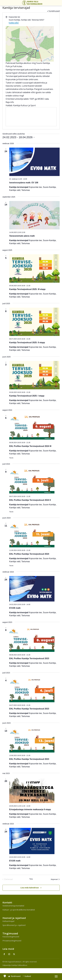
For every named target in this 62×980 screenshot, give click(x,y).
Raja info (10, 102)
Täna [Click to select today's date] (31, 879)
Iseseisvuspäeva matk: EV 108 (24, 183)
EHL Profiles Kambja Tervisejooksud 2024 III (30, 446)
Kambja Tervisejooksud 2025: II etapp (27, 343)
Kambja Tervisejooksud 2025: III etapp (27, 289)
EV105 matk (15, 861)
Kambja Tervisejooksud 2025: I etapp (27, 396)
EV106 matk (15, 608)
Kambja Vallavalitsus (19, 965)
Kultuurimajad (8, 921)
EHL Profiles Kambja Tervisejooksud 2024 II (30, 500)
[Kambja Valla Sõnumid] (33, 3)
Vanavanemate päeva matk (22, 236)
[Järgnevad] (55, 879)
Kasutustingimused (11, 937)
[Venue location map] (31, 117)
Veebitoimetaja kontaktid (13, 906)
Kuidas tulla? (14, 23)
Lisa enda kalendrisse (30, 888)
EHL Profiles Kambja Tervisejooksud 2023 (29, 658)
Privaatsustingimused (12, 941)
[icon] (5, 975)
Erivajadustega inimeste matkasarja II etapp (30, 809)
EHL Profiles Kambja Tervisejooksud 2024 (29, 554)
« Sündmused (53, 11)
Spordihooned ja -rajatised (14, 925)
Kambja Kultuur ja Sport (24, 105)
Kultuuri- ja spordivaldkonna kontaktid (19, 910)
